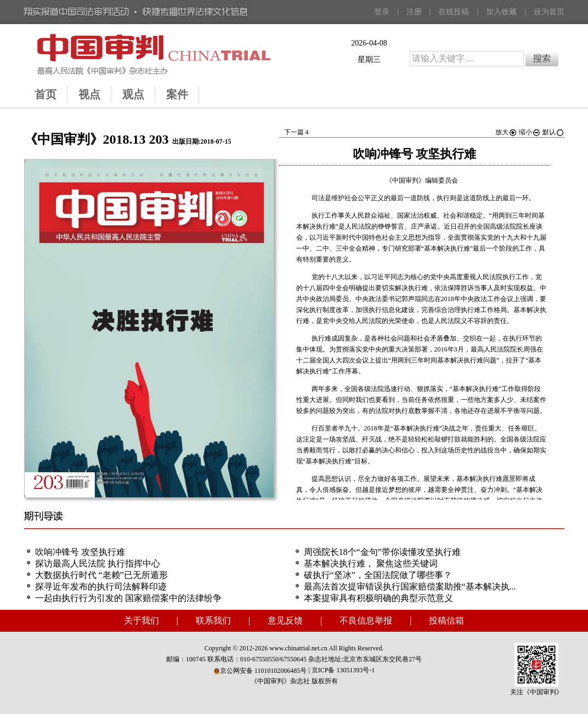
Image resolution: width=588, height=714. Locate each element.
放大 (506, 132)
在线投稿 (454, 12)
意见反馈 (285, 620)
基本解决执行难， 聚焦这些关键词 (371, 563)
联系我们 (213, 620)
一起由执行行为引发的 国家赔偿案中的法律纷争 (128, 598)
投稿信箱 (446, 620)
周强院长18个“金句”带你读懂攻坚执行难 (382, 552)
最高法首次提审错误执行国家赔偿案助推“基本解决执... (410, 586)
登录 (382, 12)
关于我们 (142, 620)
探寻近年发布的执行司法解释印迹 (101, 586)
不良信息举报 (366, 620)
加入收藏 (501, 12)
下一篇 (296, 132)
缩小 (530, 132)
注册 (414, 12)
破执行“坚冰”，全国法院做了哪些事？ (378, 575)
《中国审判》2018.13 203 (97, 139)
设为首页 (549, 12)
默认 (553, 132)
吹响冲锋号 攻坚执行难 (80, 552)
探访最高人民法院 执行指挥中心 (98, 563)
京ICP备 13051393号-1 (343, 670)
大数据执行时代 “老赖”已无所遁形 (101, 575)
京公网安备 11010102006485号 (260, 671)
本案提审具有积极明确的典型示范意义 (378, 598)
